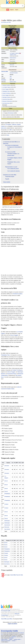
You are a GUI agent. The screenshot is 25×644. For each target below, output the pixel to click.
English (17, 10)
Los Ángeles (12, 53)
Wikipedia (14, 637)
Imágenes (12, 10)
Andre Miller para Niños (7, 619)
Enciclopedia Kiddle (6, 611)
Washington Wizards (6, 97)
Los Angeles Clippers (6, 87)
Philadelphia (7, 494)
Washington (7, 521)
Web (8, 10)
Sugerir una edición (12, 624)
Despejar (20, 6)
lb (15, 61)
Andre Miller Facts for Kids (17, 575)
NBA (11, 76)
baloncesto (4, 128)
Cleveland (7, 466)
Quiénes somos (17, 639)
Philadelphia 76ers (6, 91)
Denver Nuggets (6, 89)
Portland (6, 504)
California (17, 53)
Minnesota (7, 527)
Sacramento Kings (6, 99)
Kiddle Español (4, 639)
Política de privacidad (6, 641)
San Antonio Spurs (6, 103)
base (8, 135)
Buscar (23, 6)
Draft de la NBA (5, 71)
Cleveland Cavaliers (14, 73)
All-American (11, 113)
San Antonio (7, 529)
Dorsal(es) (4, 80)
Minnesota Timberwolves (7, 101)
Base (11, 78)
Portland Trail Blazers (7, 93)
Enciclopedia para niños (6, 22)
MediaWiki (11, 638)
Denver (6, 481)
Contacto (14, 641)
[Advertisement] (12, 15)
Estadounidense (13, 58)
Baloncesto (12, 65)
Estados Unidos (13, 55)
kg (11, 61)
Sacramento (7, 525)
